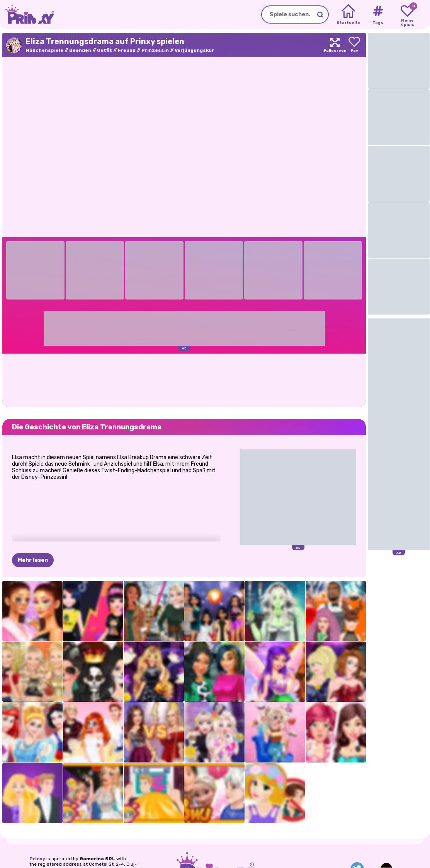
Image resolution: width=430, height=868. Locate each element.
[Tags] (378, 15)
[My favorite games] (407, 15)
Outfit (105, 50)
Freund (127, 50)
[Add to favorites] (354, 45)
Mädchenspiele (44, 50)
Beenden (80, 50)
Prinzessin (155, 50)
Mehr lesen (33, 560)
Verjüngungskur (194, 50)
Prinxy (37, 859)
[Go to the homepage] (27, 14)
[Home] (348, 15)
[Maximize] (335, 45)
